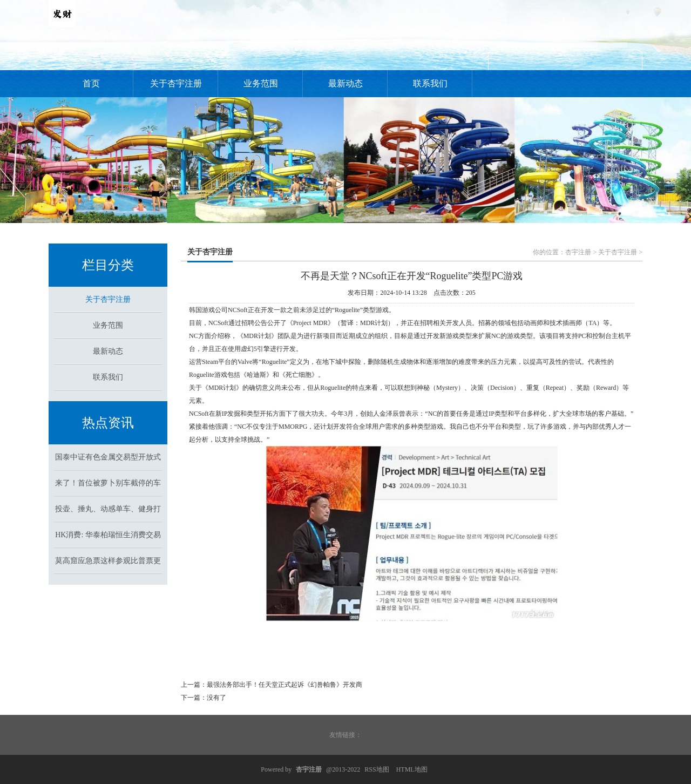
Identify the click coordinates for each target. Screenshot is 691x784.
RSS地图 (377, 769)
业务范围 (261, 83)
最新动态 (345, 83)
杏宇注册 (578, 252)
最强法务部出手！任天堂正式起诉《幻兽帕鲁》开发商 (284, 685)
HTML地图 (412, 769)
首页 (91, 83)
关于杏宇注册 (176, 83)
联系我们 (430, 83)
